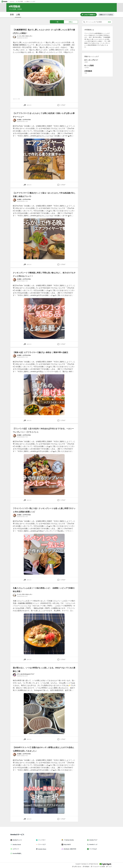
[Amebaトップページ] (4, 1)
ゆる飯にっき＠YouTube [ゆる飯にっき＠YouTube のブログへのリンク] (24, 120)
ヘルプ (109, 867)
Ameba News (42, 849)
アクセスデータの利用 (98, 867)
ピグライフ (15, 849)
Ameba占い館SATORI (70, 849)
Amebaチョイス (17, 840)
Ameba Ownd (16, 845)
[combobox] (97, 22)
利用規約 (86, 867)
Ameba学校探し (17, 853)
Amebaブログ (93, 840)
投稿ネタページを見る (106, 15)
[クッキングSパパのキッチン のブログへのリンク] (15, 37)
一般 (57, 22)
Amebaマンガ (93, 844)
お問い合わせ (77, 867)
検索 (109, 22)
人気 (18, 15)
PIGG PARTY (67, 845)
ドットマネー (42, 840)
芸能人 (71, 22)
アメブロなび (93, 849)
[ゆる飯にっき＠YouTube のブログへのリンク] (15, 120)
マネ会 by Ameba (69, 840)
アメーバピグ (42, 844)
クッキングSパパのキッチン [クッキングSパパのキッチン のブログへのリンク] (25, 36)
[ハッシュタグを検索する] (97, 22)
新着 (12, 15)
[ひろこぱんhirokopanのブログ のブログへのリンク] (15, 675)
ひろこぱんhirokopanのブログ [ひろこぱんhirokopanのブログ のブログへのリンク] (26, 674)
